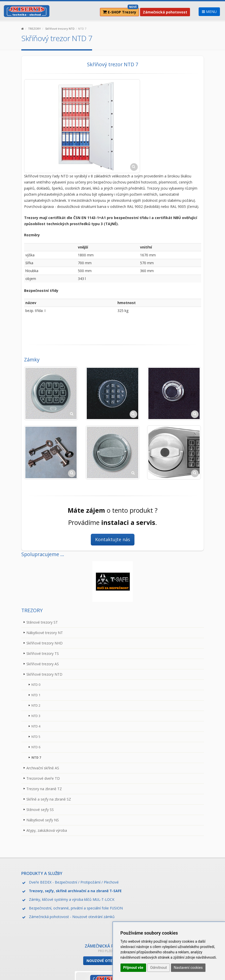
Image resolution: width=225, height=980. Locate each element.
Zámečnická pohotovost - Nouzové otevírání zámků (72, 917)
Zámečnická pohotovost (165, 12)
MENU (209, 12)
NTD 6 (36, 747)
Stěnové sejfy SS (40, 810)
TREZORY (34, 29)
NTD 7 (36, 758)
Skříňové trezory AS (43, 664)
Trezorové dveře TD (43, 778)
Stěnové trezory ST (42, 622)
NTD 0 (36, 685)
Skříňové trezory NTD (60, 29)
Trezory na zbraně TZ (44, 789)
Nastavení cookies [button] (188, 968)
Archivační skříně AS (43, 768)
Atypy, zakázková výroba (47, 830)
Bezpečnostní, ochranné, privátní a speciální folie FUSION (76, 908)
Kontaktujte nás (113, 539)
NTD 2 (36, 705)
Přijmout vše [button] (133, 968)
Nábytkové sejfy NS (43, 820)
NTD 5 (36, 737)
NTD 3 (36, 716)
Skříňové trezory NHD (45, 643)
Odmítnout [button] (159, 968)
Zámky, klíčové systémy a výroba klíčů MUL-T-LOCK (72, 899)
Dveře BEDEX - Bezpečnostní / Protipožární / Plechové (74, 882)
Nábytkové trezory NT (45, 633)
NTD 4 (36, 726)
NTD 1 (36, 695)
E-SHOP (120, 11)
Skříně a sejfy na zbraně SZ (49, 799)
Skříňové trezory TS (43, 653)
